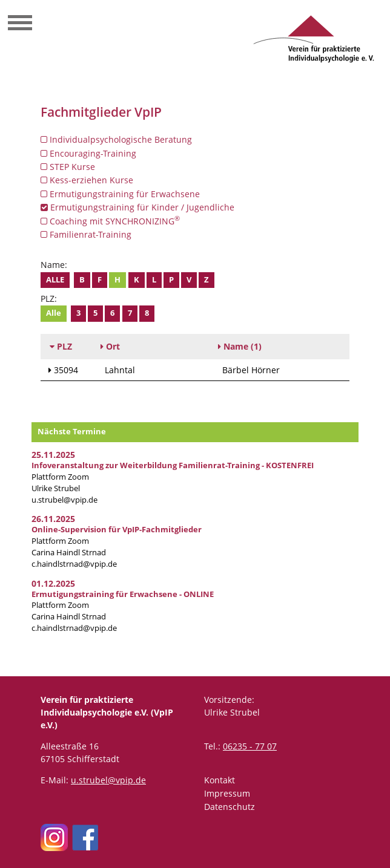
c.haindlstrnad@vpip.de (74, 564)
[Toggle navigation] (20, 24)
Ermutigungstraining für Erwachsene (120, 194)
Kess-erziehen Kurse (87, 180)
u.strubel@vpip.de (64, 500)
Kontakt (220, 780)
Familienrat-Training (86, 234)
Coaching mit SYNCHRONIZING (110, 221)
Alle (55, 280)
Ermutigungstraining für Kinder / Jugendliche (137, 207)
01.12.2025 (53, 583)
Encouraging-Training (88, 153)
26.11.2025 (53, 519)
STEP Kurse (68, 167)
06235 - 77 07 (250, 746)
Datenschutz (230, 807)
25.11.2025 (53, 455)
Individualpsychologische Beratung (116, 139)
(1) (240, 346)
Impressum (227, 793)
